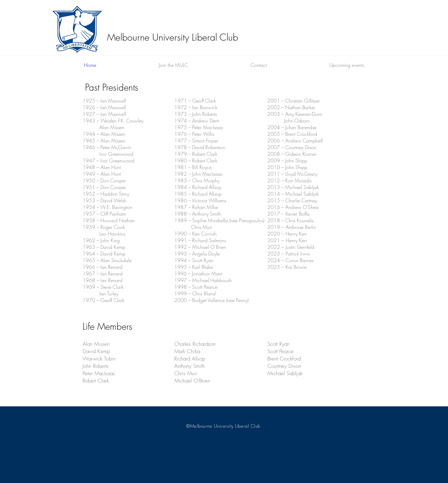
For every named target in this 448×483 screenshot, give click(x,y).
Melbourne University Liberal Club (173, 37)
